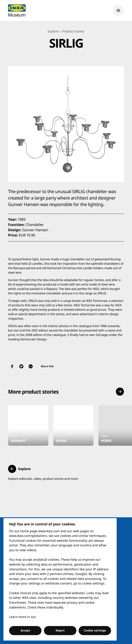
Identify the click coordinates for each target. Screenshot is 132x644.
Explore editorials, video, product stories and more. (43, 479)
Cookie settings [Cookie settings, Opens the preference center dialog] (95, 630)
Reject (60, 630)
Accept (25, 630)
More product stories (33, 392)
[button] (120, 392)
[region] (60, 579)
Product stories (73, 31)
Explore (53, 31)
